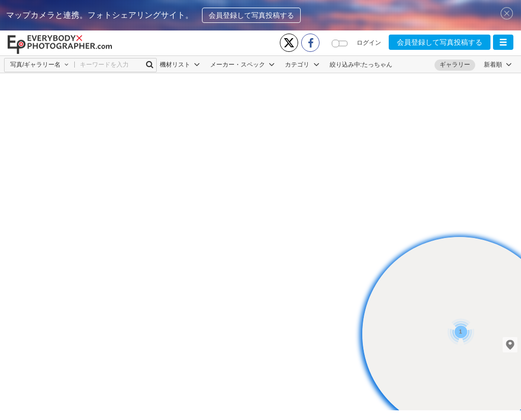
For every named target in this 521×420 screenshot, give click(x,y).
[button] (503, 42)
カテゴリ (302, 65)
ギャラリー (455, 65)
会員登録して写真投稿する (251, 15)
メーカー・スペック (242, 65)
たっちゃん (377, 65)
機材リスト (180, 65)
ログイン (369, 43)
